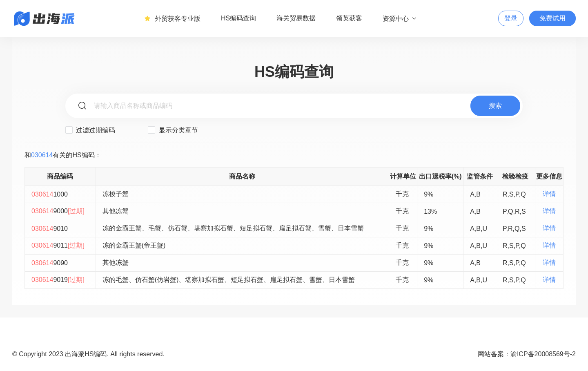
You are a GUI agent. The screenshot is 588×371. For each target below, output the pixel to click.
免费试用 (552, 18)
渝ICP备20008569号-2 (543, 354)
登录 (511, 18)
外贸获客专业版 (172, 18)
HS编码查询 (238, 18)
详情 (549, 194)
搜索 (495, 106)
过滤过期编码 (90, 130)
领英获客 (349, 18)
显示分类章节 (173, 130)
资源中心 (400, 18)
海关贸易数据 (296, 18)
